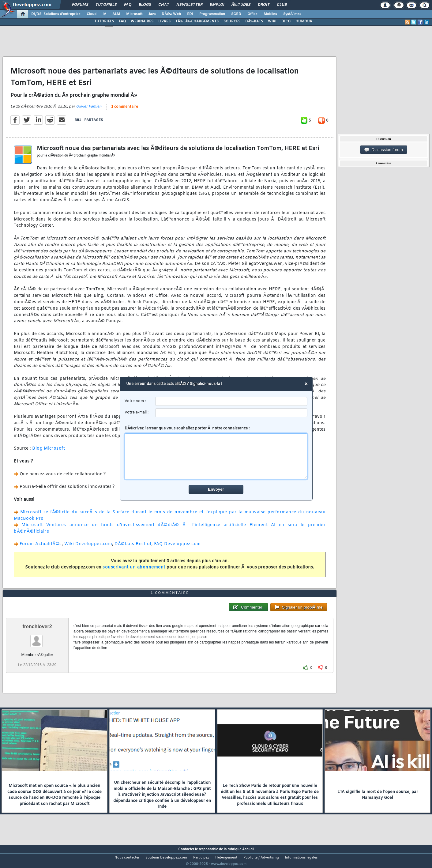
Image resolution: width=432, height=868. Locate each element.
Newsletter (189, 5)
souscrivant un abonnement (134, 571)
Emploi (217, 5)
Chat (164, 5)
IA (104, 14)
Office (252, 14)
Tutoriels (106, 5)
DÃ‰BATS (254, 21)
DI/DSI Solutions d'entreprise (56, 14)
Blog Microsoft (49, 453)
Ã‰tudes (241, 5)
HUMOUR (304, 21)
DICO (286, 21)
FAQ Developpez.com (177, 548)
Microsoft (134, 14)
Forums (80, 5)
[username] (231, 401)
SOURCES (232, 21)
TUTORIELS (104, 21)
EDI (190, 14)
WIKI (272, 21)
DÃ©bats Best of (133, 548)
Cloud (92, 14)
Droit (264, 5)
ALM (116, 14)
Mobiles (270, 14)
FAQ (128, 5)
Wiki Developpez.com (88, 548)
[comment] (216, 456)
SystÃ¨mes (292, 14)
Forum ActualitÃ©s (41, 548)
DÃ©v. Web (171, 14)
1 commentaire (125, 111)
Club (282, 5)
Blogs (145, 5)
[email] (231, 413)
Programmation (212, 14)
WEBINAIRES (142, 21)
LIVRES (164, 21)
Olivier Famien (89, 110)
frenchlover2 (37, 638)
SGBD (236, 14)
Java (152, 14)
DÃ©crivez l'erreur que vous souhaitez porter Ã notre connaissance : (216, 453)
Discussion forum (384, 150)
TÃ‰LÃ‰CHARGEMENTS (197, 21)
